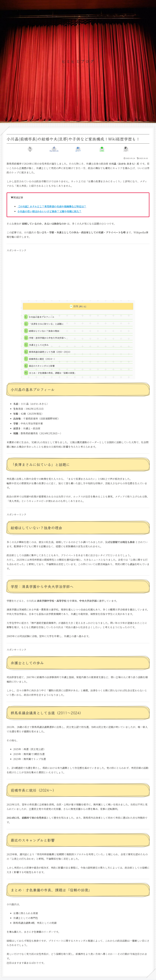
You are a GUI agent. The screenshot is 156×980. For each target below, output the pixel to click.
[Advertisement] (78, 274)
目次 (76, 306)
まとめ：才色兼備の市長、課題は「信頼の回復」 (53, 373)
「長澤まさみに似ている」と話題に (46, 324)
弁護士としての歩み (39, 345)
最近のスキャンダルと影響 (42, 366)
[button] (126, 149)
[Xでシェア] (30, 149)
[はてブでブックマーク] (78, 149)
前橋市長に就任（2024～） (43, 359)
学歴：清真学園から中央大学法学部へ (47, 338)
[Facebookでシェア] (54, 149)
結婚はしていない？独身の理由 (44, 331)
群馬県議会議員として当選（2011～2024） (50, 352)
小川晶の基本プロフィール (42, 317)
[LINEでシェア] (102, 149)
